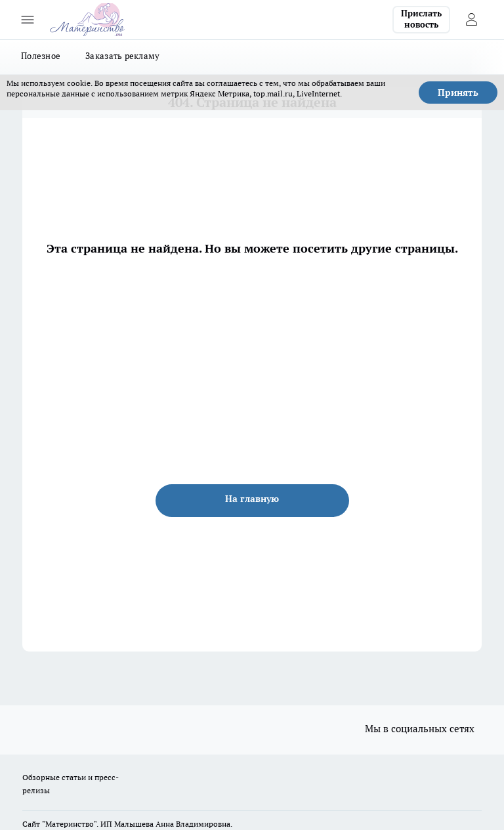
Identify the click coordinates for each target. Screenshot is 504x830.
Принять (458, 93)
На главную (252, 499)
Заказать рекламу (122, 56)
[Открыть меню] (28, 20)
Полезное (41, 56)
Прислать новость (421, 19)
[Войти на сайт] (471, 20)
